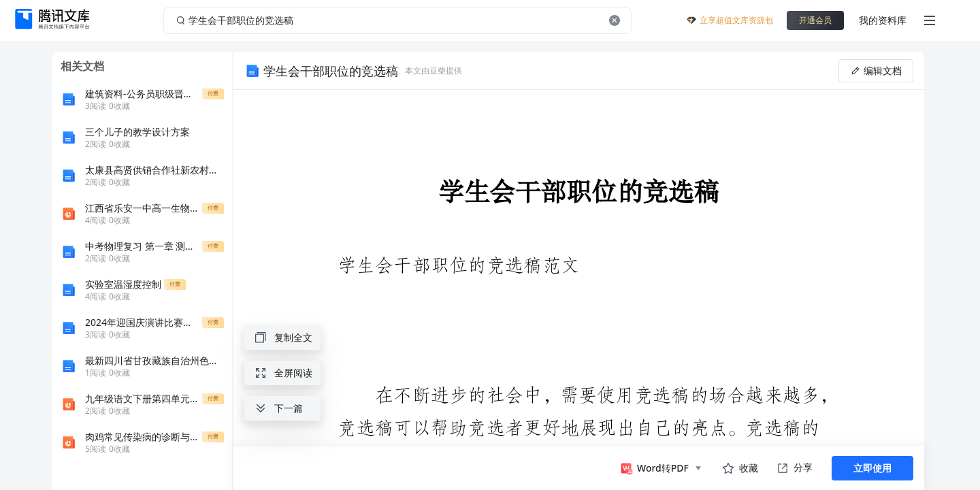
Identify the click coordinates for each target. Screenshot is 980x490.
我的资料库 (883, 20)
